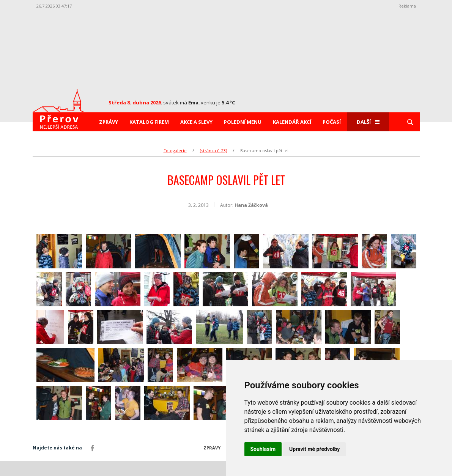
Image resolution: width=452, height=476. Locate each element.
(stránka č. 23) (213, 151)
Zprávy (109, 122)
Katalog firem (149, 122)
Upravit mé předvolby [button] (314, 449)
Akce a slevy (196, 122)
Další (368, 122)
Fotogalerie (175, 151)
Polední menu (243, 122)
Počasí (332, 122)
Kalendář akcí (292, 122)
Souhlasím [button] (263, 449)
